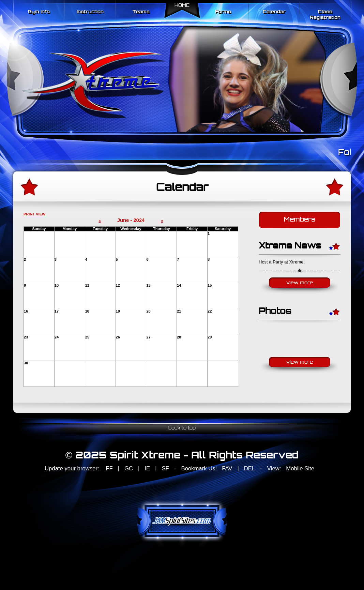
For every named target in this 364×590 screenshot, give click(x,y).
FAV (227, 468)
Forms (223, 12)
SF (165, 468)
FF (109, 468)
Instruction (90, 12)
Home (182, 6)
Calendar (274, 12)
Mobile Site (300, 468)
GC (129, 468)
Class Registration (325, 15)
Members (300, 220)
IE (147, 468)
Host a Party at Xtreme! (282, 262)
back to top (182, 428)
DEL (249, 468)
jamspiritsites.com (182, 521)
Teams (141, 12)
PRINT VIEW (34, 214)
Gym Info (39, 12)
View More (300, 283)
